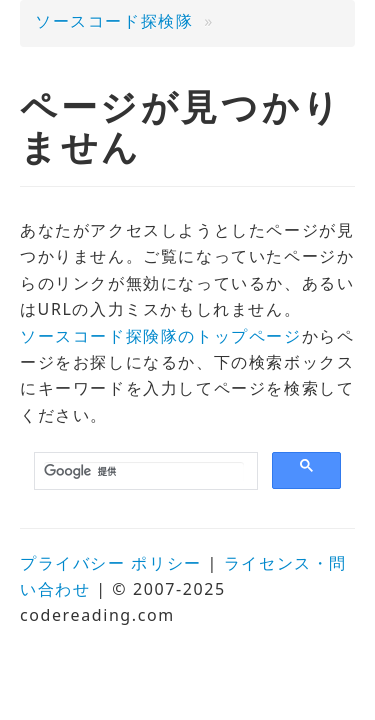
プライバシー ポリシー (111, 563)
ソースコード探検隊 (114, 21)
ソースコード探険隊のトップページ (161, 336)
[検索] (144, 472)
